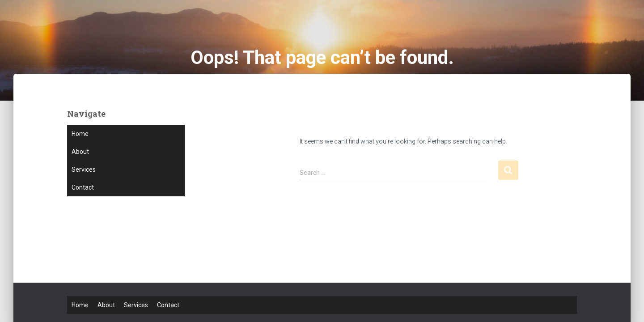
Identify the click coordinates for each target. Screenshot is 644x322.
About (80, 152)
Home (80, 134)
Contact (83, 187)
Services (84, 169)
